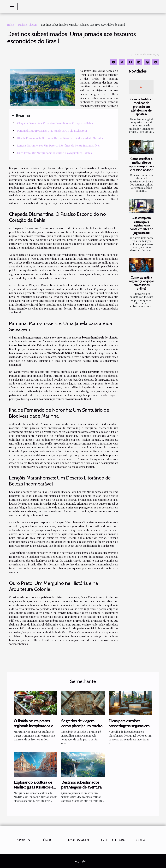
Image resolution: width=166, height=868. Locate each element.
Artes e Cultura (113, 840)
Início (11, 25)
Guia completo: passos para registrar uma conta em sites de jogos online (141, 225)
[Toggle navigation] (12, 6)
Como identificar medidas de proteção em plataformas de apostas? (141, 107)
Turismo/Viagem (28, 25)
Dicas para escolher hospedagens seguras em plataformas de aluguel (129, 726)
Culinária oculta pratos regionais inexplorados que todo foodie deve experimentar (36, 728)
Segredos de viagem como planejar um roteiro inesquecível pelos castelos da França (82, 728)
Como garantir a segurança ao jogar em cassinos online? (141, 283)
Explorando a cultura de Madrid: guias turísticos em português (35, 787)
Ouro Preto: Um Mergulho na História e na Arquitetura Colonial (55, 153)
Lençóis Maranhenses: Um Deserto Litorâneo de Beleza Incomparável (58, 145)
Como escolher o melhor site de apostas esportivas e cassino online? (141, 164)
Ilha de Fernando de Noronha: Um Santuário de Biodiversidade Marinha (60, 138)
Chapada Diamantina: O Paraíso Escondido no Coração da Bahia (55, 123)
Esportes (23, 840)
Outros (142, 840)
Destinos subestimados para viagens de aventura (81, 785)
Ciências (47, 840)
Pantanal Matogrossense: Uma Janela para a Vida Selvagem (52, 131)
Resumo (23, 115)
